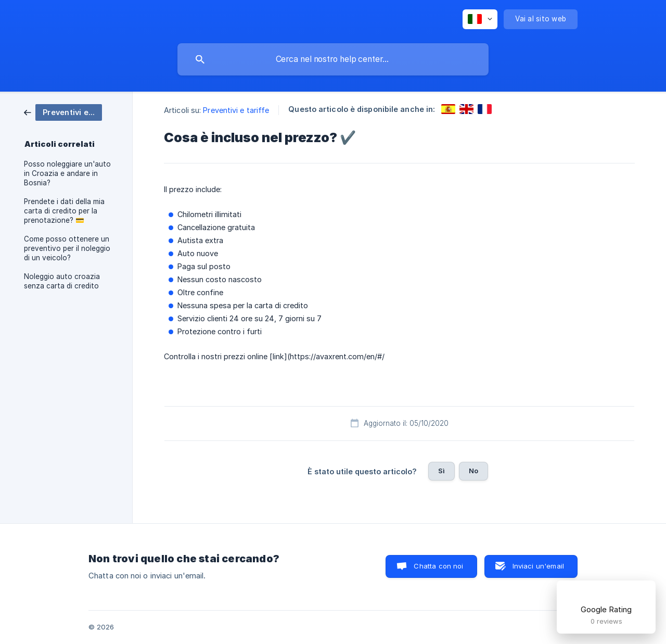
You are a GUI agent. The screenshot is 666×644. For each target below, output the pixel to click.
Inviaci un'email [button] (538, 566)
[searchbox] (333, 59)
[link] (63, 112)
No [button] (473, 471)
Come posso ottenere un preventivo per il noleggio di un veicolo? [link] (67, 248)
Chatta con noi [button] (438, 566)
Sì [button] (441, 471)
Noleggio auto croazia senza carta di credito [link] (62, 281)
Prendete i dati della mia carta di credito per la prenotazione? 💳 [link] (64, 211)
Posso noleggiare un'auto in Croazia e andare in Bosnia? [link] (67, 173)
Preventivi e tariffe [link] (236, 110)
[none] (480, 19)
